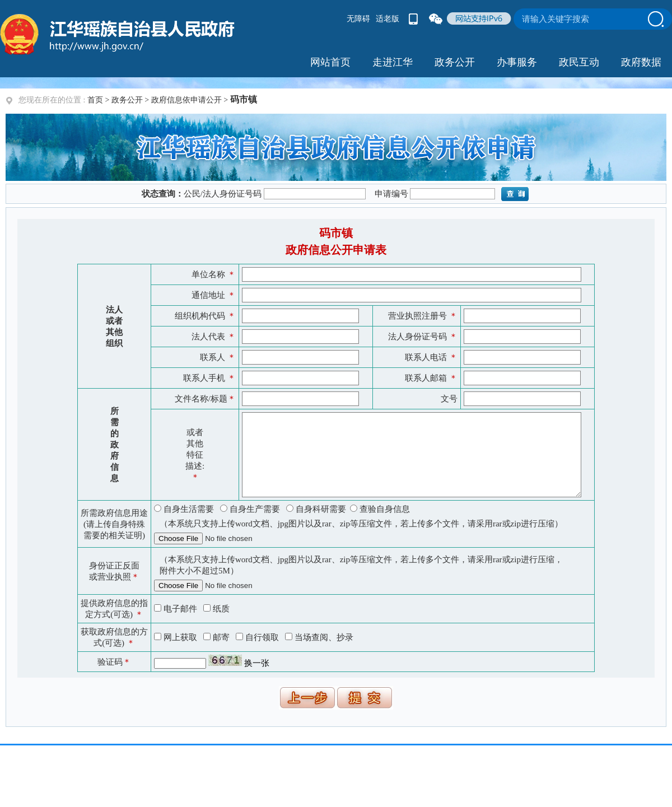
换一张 (257, 663)
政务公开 (127, 100)
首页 (95, 100)
